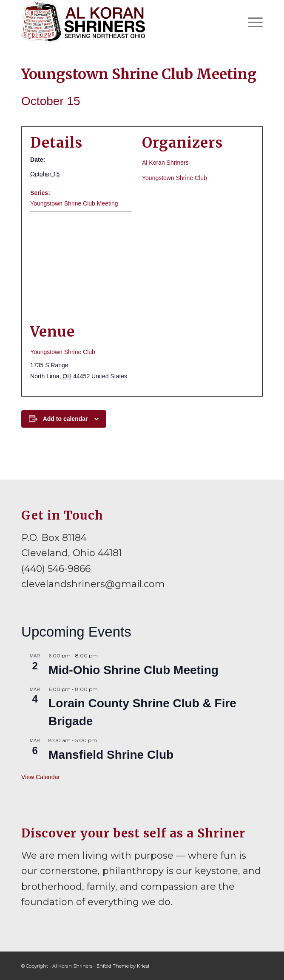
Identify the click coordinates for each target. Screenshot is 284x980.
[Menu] (251, 22)
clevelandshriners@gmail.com (93, 584)
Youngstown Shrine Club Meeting (74, 203)
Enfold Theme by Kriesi (123, 966)
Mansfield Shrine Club (111, 755)
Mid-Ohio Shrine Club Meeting (133, 670)
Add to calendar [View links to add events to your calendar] (65, 419)
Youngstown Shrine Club (175, 178)
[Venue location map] (142, 267)
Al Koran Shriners (165, 163)
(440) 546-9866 (56, 569)
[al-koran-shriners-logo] (118, 22)
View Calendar (41, 777)
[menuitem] (251, 22)
